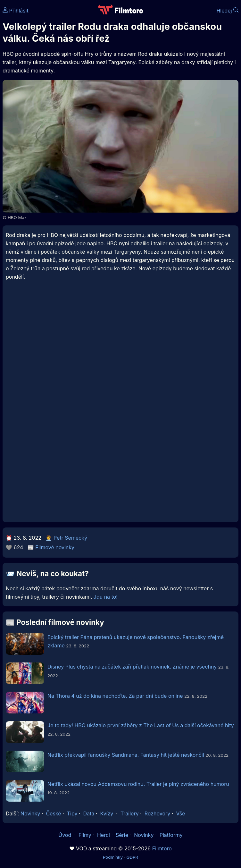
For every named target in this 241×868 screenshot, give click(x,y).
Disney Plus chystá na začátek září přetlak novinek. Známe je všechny (132, 667)
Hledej (227, 11)
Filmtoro (162, 848)
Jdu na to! (106, 597)
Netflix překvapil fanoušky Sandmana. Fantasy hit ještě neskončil (126, 755)
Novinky (30, 813)
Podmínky (113, 857)
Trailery (130, 813)
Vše (180, 813)
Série (122, 835)
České (53, 813)
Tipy (72, 813)
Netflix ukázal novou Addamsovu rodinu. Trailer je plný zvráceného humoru (138, 784)
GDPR (132, 857)
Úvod (65, 835)
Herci (104, 835)
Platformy (171, 835)
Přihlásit (16, 11)
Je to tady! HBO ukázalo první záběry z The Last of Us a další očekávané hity (141, 725)
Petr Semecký (70, 538)
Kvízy (107, 813)
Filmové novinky (55, 547)
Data (89, 813)
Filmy (85, 835)
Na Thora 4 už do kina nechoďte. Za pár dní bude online (115, 696)
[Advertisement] (120, 341)
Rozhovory (158, 813)
